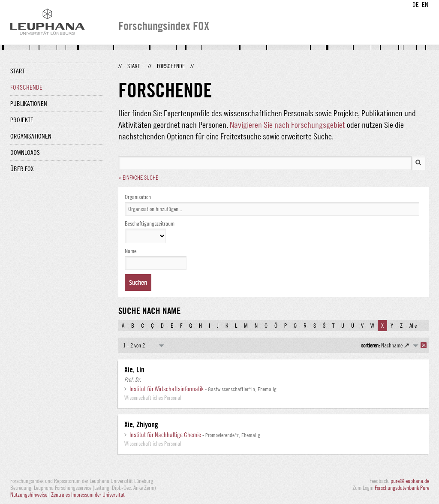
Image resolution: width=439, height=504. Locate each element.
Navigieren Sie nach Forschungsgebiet (287, 125)
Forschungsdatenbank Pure (402, 488)
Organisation (138, 197)
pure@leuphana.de (410, 481)
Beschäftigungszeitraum (150, 223)
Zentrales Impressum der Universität (88, 495)
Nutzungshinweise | (31, 495)
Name (131, 251)
